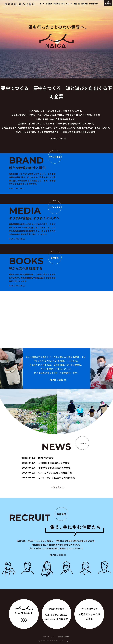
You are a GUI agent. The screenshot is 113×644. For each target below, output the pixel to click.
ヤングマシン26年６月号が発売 (46, 468)
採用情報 (85, 4)
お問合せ (108, 3)
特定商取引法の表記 (64, 637)
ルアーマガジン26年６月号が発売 (47, 473)
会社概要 (49, 4)
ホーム (42, 4)
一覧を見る (57, 487)
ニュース (69, 4)
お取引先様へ (94, 4)
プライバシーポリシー (50, 637)
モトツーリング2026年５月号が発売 (48, 478)
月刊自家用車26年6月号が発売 (46, 463)
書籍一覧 (77, 4)
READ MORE (57, 139)
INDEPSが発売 (38, 458)
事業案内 (57, 4)
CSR (63, 4)
